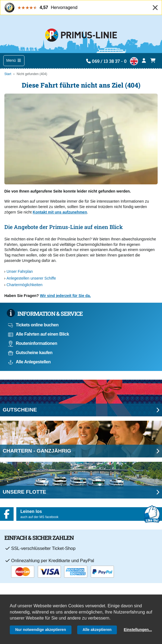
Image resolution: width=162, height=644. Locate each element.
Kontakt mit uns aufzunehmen (60, 212)
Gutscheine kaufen (30, 353)
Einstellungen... (138, 630)
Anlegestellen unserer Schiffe (31, 278)
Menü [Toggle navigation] (14, 60)
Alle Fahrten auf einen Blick (39, 334)
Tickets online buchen (33, 325)
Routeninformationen (33, 343)
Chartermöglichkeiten (24, 285)
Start (8, 74)
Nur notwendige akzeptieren (41, 630)
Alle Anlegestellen (29, 362)
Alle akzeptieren (97, 630)
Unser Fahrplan (20, 271)
